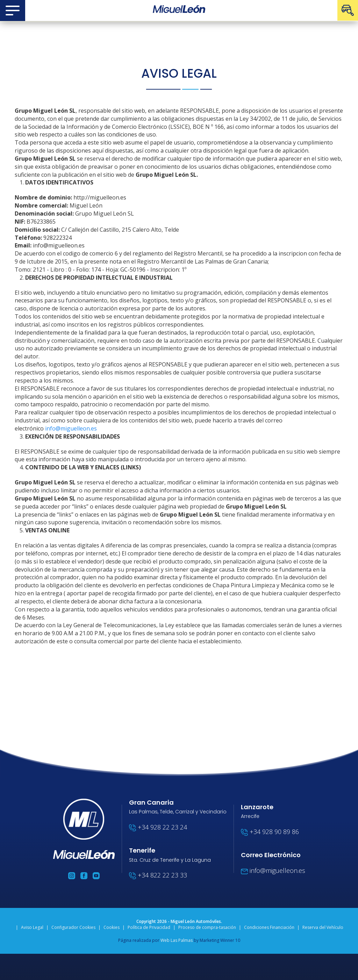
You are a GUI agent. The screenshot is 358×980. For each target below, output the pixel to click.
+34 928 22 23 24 (158, 827)
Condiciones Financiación (269, 927)
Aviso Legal (32, 927)
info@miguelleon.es (71, 428)
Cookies (112, 927)
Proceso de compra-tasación (207, 927)
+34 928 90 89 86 (270, 832)
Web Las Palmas (177, 940)
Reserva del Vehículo (323, 927)
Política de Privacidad (149, 927)
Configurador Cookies (73, 927)
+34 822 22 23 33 (158, 875)
